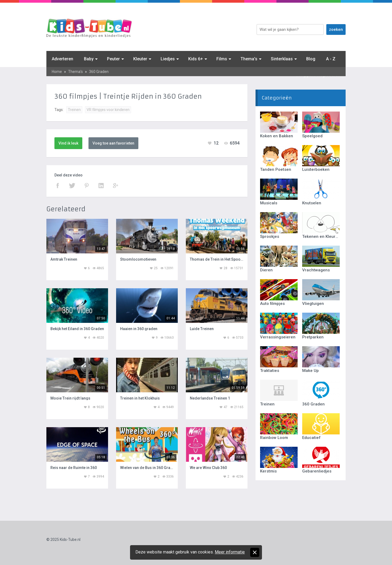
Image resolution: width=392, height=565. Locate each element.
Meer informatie (230, 552)
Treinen (74, 110)
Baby (89, 59)
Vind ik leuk (68, 143)
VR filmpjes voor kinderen (108, 110)
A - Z (331, 59)
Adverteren (62, 59)
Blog (311, 59)
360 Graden (99, 72)
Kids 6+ (196, 59)
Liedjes (168, 59)
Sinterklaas (282, 59)
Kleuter (140, 59)
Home (57, 72)
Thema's (249, 59)
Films (222, 59)
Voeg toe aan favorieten (113, 143)
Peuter (113, 59)
